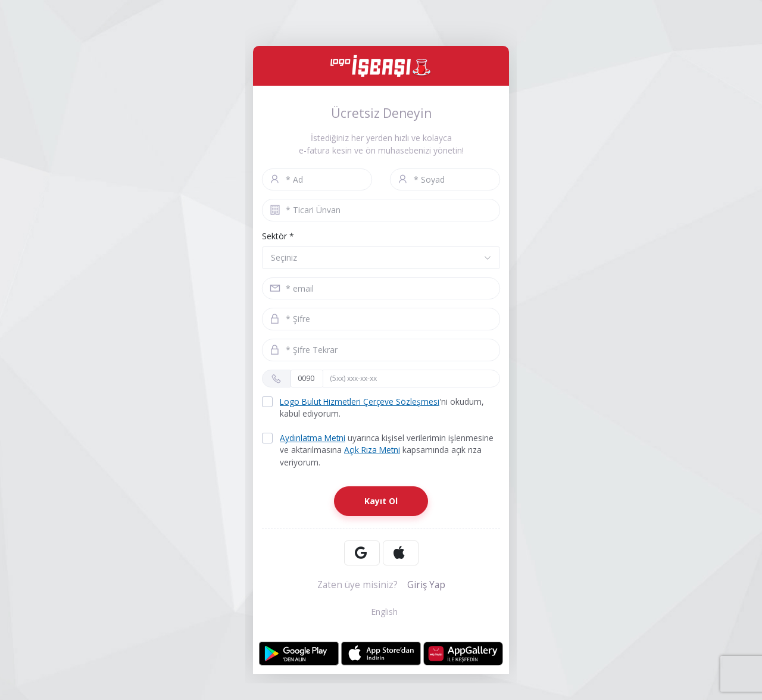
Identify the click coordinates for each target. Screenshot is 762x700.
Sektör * (278, 236)
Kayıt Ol (381, 503)
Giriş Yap (426, 587)
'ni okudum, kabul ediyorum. (375, 408)
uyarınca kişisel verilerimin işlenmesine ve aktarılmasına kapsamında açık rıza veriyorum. (379, 451)
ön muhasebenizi (398, 150)
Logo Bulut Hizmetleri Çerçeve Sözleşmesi (361, 402)
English (381, 613)
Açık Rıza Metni (374, 451)
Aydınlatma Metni (313, 439)
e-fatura (314, 150)
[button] (381, 258)
